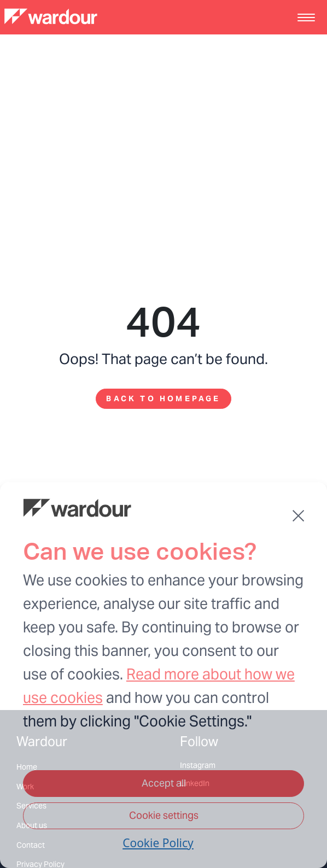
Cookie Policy (158, 843)
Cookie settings (164, 815)
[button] (298, 516)
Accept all (164, 783)
